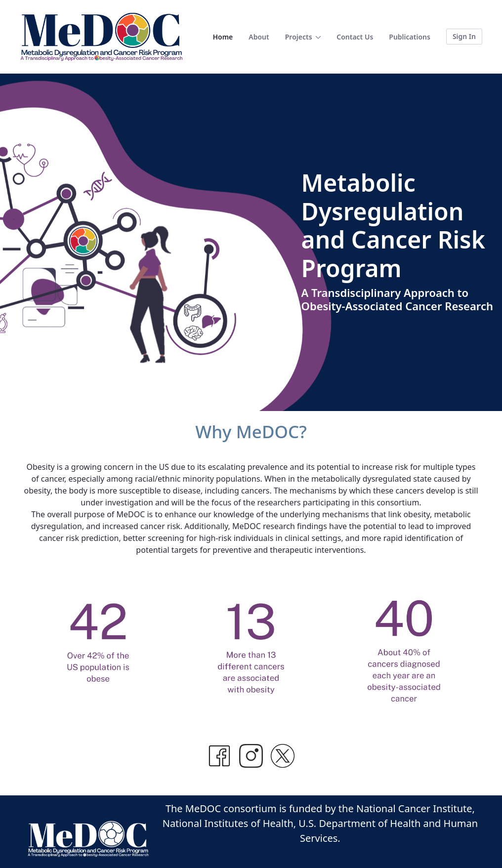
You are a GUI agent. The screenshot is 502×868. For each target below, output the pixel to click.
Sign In (464, 36)
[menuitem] (223, 37)
